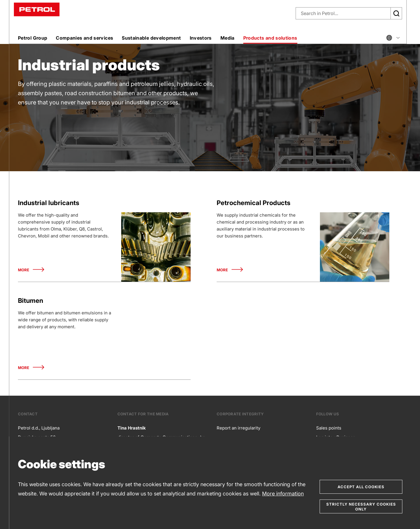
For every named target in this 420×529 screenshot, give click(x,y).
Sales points (329, 428)
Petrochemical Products (254, 203)
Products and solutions (270, 38)
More (31, 270)
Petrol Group (33, 38)
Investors (201, 38)
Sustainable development (151, 38)
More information (283, 494)
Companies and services (84, 38)
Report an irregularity (238, 428)
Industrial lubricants (49, 203)
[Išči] (396, 13)
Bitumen (31, 301)
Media (227, 38)
